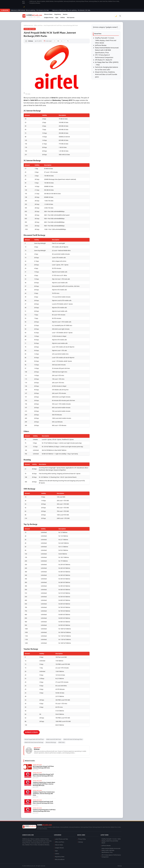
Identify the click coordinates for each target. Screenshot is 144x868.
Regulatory (58, 14)
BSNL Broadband (60, 859)
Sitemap (80, 842)
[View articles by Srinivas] (57, 750)
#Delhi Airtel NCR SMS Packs (54, 739)
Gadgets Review (49, 17)
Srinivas (31, 41)
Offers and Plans (38, 25)
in (62, 41)
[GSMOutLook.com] (32, 16)
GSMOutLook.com (28, 25)
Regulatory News (60, 857)
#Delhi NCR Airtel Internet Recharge (34, 742)
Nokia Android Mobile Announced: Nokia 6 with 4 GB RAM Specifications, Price (107, 50)
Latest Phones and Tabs (61, 839)
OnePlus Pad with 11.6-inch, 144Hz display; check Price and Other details (106, 40)
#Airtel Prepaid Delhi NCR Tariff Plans (34, 739)
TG (68, 41)
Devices (65, 14)
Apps (57, 17)
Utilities (63, 17)
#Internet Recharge (51, 742)
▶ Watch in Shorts (32, 732)
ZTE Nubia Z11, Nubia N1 (104, 60)
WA (58, 41)
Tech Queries (71, 17)
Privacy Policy (82, 839)
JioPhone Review (101, 45)
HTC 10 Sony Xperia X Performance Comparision (111, 856)
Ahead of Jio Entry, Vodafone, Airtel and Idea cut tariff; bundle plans (106, 74)
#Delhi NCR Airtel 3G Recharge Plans (73, 739)
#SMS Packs (62, 742)
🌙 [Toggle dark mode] (24, 7)
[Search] (120, 16)
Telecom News (48, 14)
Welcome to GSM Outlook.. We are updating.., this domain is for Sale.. (42, 10)
